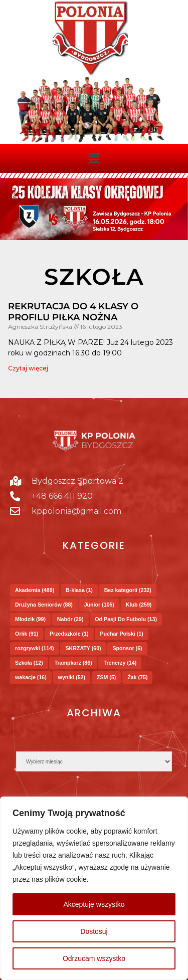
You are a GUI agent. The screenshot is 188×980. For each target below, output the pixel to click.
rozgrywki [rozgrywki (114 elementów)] (35, 648)
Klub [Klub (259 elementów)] (139, 605)
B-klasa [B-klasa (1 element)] (79, 590)
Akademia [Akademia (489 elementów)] (35, 590)
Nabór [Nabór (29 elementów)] (70, 619)
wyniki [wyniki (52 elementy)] (72, 677)
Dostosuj (94, 931)
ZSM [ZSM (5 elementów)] (106, 677)
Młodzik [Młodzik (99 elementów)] (30, 619)
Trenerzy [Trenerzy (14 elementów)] (120, 663)
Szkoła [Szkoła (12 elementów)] (29, 663)
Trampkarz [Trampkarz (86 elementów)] (73, 663)
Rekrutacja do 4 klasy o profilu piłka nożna (73, 312)
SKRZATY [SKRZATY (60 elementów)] (83, 648)
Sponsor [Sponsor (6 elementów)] (127, 648)
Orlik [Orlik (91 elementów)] (27, 634)
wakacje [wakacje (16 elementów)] (31, 677)
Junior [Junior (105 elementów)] (99, 605)
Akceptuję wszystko (94, 904)
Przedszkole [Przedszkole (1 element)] (69, 634)
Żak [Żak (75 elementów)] (137, 677)
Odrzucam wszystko (94, 958)
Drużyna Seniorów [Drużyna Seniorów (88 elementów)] (44, 605)
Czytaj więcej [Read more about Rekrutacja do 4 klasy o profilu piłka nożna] (28, 368)
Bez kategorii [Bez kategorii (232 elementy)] (128, 590)
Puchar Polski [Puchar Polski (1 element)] (121, 634)
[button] (94, 158)
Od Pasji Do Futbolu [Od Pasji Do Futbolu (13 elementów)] (126, 619)
